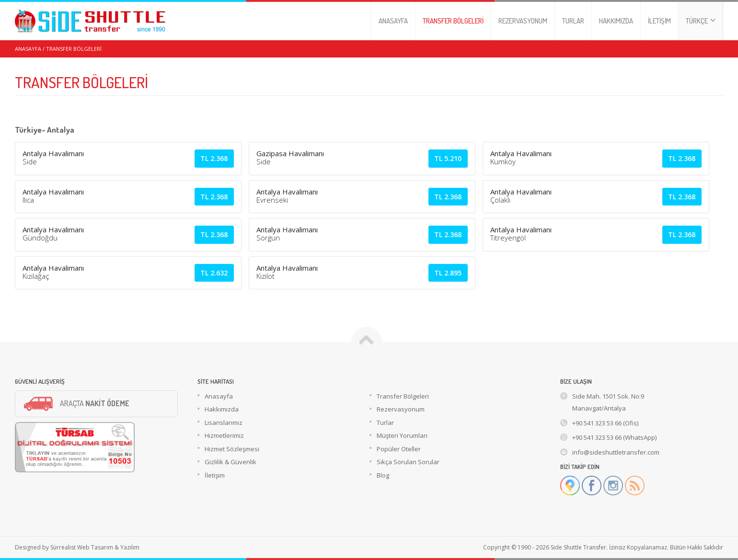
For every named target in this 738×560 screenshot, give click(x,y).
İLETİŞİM (659, 21)
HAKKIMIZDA (616, 21)
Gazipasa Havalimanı (290, 153)
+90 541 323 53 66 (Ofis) (605, 423)
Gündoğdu (40, 238)
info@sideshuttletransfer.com (616, 452)
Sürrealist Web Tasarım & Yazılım (95, 547)
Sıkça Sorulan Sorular (408, 462)
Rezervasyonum (401, 409)
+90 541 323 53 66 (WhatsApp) (614, 437)
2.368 (214, 158)
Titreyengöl (508, 238)
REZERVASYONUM (523, 21)
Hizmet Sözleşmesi (232, 449)
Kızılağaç (36, 276)
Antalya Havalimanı (53, 153)
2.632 (214, 273)
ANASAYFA (393, 21)
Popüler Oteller (399, 449)
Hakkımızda (222, 409)
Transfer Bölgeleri (403, 396)
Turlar (385, 423)
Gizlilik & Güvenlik (231, 462)
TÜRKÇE (701, 21)
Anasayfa (219, 396)
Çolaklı (500, 200)
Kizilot (265, 276)
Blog (383, 475)
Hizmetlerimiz (224, 435)
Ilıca (28, 200)
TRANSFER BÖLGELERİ (453, 21)
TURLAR (573, 21)
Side (30, 161)
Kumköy (503, 161)
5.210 (448, 158)
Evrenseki (272, 200)
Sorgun (268, 238)
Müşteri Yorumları (402, 435)
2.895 (448, 273)
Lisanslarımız (224, 423)
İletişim (215, 475)
